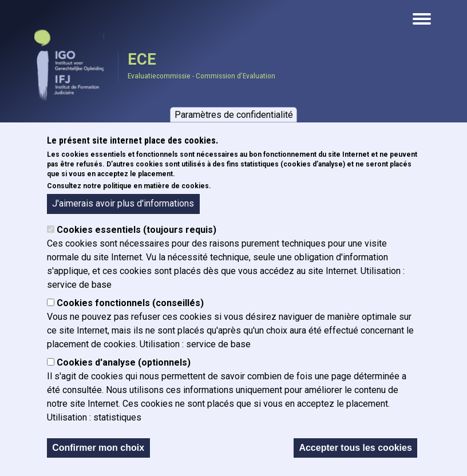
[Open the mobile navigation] (422, 19)
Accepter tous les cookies (355, 448)
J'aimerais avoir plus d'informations (123, 203)
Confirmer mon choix (98, 448)
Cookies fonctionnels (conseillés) (130, 303)
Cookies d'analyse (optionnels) (124, 362)
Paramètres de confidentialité (234, 114)
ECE (142, 59)
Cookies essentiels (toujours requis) (136, 230)
